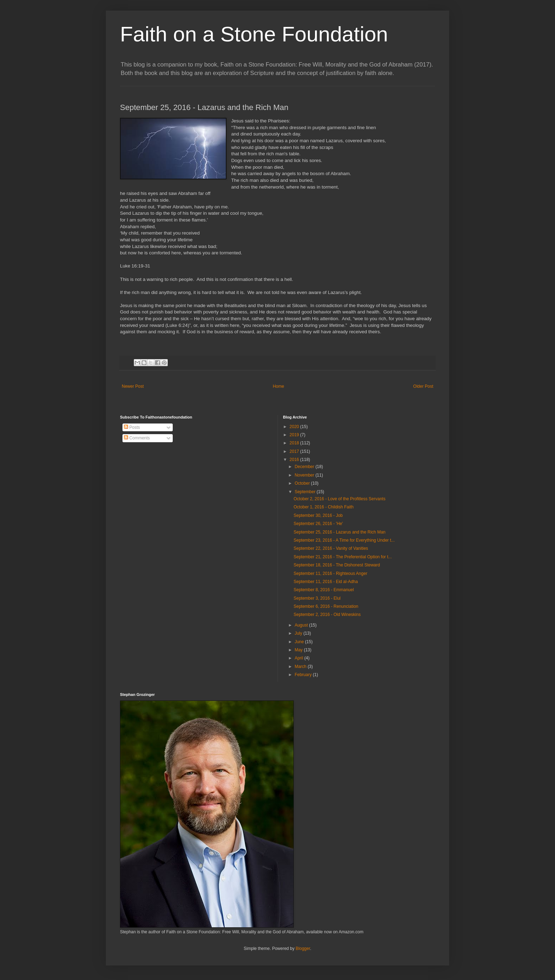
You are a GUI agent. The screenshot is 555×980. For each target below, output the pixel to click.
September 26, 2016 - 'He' (318, 524)
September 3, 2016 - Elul (317, 598)
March (301, 667)
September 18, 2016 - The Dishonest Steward (337, 565)
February (304, 675)
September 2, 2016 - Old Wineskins (327, 615)
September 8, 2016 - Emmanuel (324, 590)
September (305, 492)
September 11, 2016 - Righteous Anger (330, 573)
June (300, 642)
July (299, 633)
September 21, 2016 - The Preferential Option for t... (342, 557)
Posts (132, 427)
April (299, 658)
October (303, 483)
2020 (295, 427)
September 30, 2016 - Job (318, 515)
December (305, 467)
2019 (295, 435)
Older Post (423, 386)
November (305, 475)
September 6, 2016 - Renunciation (326, 606)
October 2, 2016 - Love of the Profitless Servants (339, 499)
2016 (295, 460)
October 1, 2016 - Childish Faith (323, 507)
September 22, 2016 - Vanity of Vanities (331, 548)
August (302, 625)
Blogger (303, 949)
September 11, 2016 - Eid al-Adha (325, 582)
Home (279, 386)
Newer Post (133, 386)
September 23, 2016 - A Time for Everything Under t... (344, 540)
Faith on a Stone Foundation (254, 34)
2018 (295, 443)
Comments (137, 438)
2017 (295, 451)
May (299, 650)
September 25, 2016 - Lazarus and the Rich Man (339, 532)
